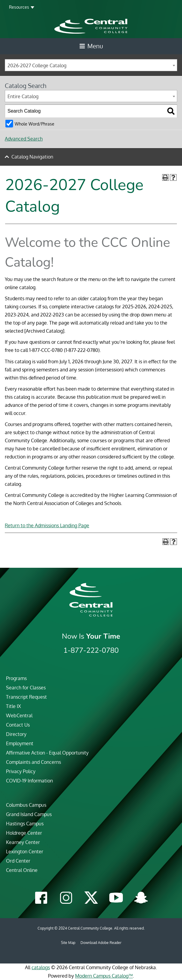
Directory (16, 734)
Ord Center (18, 861)
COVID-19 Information (29, 781)
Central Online (22, 870)
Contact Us (18, 725)
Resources (19, 7)
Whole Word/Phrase (35, 124)
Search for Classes (26, 688)
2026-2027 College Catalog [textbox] (37, 65)
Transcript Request (26, 697)
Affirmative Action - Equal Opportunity (47, 753)
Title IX (14, 706)
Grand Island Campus (29, 814)
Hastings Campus (25, 824)
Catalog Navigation (32, 157)
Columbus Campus (26, 805)
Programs (16, 678)
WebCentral (19, 715)
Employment (20, 743)
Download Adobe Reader (101, 943)
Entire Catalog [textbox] (23, 96)
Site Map (68, 943)
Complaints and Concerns (33, 762)
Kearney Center (23, 842)
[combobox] (91, 65)
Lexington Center (25, 851)
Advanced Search (24, 139)
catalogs (41, 967)
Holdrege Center (24, 833)
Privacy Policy (21, 771)
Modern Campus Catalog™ (104, 976)
